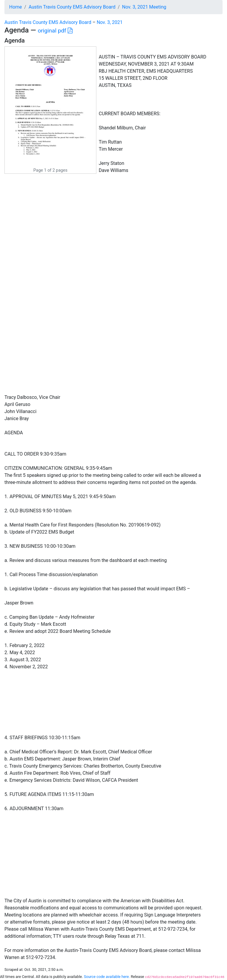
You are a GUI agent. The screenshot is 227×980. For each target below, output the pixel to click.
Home (16, 7)
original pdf (55, 31)
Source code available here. (107, 977)
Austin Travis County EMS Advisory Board (72, 7)
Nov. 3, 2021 (110, 22)
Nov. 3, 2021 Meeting (144, 7)
